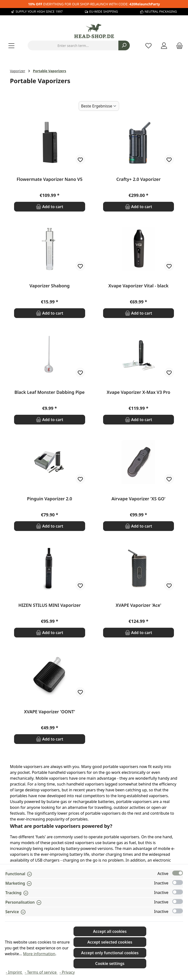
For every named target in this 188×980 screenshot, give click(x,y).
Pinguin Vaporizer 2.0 (49, 499)
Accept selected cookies (110, 942)
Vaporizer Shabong (49, 286)
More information (39, 954)
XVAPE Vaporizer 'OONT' (49, 712)
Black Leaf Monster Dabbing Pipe (50, 392)
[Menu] (11, 46)
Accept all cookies (110, 931)
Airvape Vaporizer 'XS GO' (138, 499)
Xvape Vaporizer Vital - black (139, 286)
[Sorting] (99, 106)
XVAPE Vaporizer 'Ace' (139, 605)
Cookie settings (110, 963)
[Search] (124, 45)
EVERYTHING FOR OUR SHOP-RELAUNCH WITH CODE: (94, 4)
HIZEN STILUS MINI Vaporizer (50, 605)
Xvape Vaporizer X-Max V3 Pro (139, 392)
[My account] (164, 46)
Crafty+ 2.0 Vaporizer (139, 179)
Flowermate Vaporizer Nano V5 (50, 179)
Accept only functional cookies (110, 953)
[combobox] (73, 45)
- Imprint (14, 972)
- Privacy (67, 972)
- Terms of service (41, 972)
